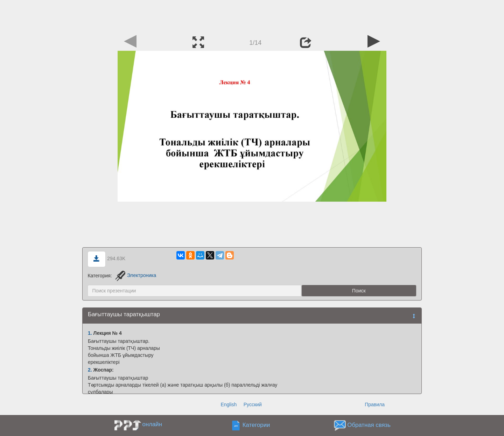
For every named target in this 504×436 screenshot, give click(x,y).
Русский (253, 404)
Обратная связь (369, 425)
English (229, 404)
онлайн (152, 424)
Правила (375, 404)
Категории (256, 425)
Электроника (136, 275)
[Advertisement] (252, 16)
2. (90, 370)
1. (90, 333)
